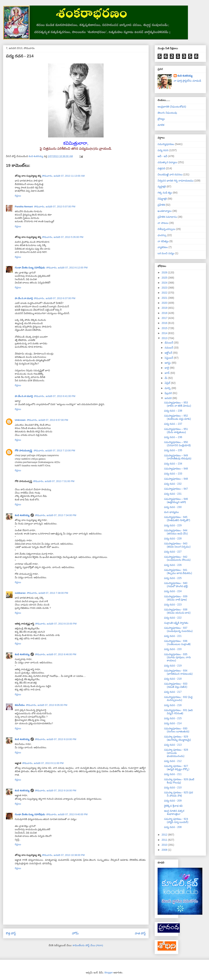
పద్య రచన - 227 (173, 552)
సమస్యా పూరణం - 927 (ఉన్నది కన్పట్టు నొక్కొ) (177, 768)
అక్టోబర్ (169, 353)
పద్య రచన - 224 (173, 591)
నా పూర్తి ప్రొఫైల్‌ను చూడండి (187, 81)
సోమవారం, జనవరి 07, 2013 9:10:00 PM (56, 739)
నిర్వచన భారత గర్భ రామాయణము (176, 181)
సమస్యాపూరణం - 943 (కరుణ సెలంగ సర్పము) (177, 545)
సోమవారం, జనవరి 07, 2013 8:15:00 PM (56, 624)
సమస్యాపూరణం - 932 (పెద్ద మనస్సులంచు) (178, 699)
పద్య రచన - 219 (173, 666)
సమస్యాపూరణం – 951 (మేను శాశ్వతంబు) (176, 431)
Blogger (109, 973)
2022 (165, 293)
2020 (165, 303)
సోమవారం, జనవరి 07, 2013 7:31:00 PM (54, 481)
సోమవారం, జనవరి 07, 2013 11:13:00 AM (63, 176)
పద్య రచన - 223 (173, 604)
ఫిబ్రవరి (169, 393)
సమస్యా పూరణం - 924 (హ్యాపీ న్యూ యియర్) (176, 820)
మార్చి (168, 388)
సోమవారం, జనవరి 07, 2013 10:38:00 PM (63, 855)
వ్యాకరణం (163, 247)
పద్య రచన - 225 (173, 578)
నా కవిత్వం (163, 241)
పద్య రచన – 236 (173, 437)
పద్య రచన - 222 (173, 618)
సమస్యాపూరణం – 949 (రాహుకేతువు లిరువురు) (178, 457)
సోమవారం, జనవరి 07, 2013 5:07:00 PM (55, 207)
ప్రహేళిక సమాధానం (167, 217)
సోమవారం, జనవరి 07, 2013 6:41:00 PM (55, 396)
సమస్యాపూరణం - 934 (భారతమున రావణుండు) (178, 672)
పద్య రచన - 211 (173, 774)
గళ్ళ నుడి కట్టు (165, 193)
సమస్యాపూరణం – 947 (176, 489)
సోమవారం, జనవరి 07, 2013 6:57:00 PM (48, 420)
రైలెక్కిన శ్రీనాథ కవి (173, 806)
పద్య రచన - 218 (173, 679)
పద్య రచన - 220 (173, 649)
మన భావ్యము (171, 512)
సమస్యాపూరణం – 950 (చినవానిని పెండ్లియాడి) (177, 444)
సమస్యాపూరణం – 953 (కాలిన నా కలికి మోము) (178, 404)
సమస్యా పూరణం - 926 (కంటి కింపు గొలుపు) (179, 781)
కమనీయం (20, 705)
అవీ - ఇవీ (162, 156)
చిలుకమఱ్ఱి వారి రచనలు (170, 174)
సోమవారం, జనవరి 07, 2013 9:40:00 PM (67, 814)
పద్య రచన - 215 (173, 718)
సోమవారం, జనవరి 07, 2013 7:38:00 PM (48, 593)
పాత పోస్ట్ (140, 933)
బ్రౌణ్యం (161, 119)
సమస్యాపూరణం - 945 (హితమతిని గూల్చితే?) (177, 519)
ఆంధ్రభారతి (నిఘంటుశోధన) (172, 107)
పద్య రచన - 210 (173, 787)
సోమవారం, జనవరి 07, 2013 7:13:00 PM (54, 451)
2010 (165, 845)
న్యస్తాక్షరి (162, 186)
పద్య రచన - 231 (173, 494)
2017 (165, 318)
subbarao (20, 593)
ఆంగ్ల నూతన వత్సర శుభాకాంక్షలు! (174, 812)
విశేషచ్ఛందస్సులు (166, 229)
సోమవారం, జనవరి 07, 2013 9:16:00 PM (56, 790)
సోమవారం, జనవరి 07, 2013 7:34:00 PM (56, 515)
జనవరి (168, 398)
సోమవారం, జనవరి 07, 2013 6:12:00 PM (67, 268)
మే (166, 378)
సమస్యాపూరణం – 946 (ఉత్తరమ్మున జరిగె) (176, 500)
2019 (165, 308)
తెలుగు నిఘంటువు (167, 113)
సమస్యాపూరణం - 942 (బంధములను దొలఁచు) (177, 558)
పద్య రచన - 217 (173, 692)
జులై (167, 368)
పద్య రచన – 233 (173, 474)
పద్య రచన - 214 (173, 723)
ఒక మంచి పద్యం (166, 253)
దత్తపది (161, 168)
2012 (165, 835)
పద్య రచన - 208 (173, 827)
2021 (165, 298)
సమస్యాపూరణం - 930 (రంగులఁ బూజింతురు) (177, 730)
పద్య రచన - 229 (173, 525)
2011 (165, 840)
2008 (165, 850)
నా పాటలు (163, 223)
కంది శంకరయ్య (22, 515)
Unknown (20, 420)
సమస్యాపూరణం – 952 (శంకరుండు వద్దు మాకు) (177, 417)
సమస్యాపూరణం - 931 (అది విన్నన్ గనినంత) (178, 712)
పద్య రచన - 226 (173, 565)
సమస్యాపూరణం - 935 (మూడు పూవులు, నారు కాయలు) (177, 657)
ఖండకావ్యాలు (165, 211)
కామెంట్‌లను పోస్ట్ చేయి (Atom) (88, 945)
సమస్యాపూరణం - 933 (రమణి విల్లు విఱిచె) (176, 685)
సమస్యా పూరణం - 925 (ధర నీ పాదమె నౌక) (178, 794)
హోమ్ (75, 933)
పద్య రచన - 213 (173, 745)
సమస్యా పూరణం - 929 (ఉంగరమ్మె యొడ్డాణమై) (177, 738)
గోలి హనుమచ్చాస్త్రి (24, 451)
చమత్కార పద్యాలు (167, 162)
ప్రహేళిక (161, 205)
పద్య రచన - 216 (173, 705)
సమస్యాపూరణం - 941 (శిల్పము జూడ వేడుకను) (178, 571)
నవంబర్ (169, 348)
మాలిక (161, 125)
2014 (165, 333)
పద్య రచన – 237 (173, 424)
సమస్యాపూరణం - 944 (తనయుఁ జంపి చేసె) (176, 532)
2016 (165, 323)
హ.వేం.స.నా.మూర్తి (24, 298)
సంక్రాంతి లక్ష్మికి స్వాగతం (176, 623)
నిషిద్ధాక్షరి (162, 199)
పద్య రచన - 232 (173, 484)
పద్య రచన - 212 (173, 761)
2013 (165, 338)
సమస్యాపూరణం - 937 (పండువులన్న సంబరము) (178, 629)
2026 (165, 272)
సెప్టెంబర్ (169, 358)
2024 (165, 283)
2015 (165, 328)
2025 (165, 278)
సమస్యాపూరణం (166, 144)
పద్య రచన (163, 150)
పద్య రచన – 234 (173, 464)
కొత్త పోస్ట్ (11, 933)
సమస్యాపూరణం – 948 (176, 469)
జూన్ (167, 373)
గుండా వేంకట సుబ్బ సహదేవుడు (30, 268)
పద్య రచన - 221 (173, 636)
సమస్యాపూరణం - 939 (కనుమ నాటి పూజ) (176, 598)
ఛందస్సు (162, 235)
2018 (165, 313)
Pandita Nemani (24, 207)
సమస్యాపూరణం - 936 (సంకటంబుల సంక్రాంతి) (177, 643)
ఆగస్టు (168, 363)
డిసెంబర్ (169, 343)
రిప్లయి (18, 196)
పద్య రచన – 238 (173, 411)
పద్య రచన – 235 (173, 450)
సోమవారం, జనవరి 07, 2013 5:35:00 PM (63, 237)
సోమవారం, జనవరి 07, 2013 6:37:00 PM (55, 298)
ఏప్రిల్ (168, 383)
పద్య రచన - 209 (173, 801)
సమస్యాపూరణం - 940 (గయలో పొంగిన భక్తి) (176, 585)
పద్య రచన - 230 (173, 507)
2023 (165, 288)
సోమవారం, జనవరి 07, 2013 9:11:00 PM (43, 763)
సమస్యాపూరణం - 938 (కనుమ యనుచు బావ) (177, 611)
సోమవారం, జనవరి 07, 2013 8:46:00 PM (56, 654)
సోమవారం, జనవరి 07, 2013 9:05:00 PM (47, 705)
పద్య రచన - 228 (173, 538)
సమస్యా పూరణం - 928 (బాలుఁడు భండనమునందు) (176, 753)
